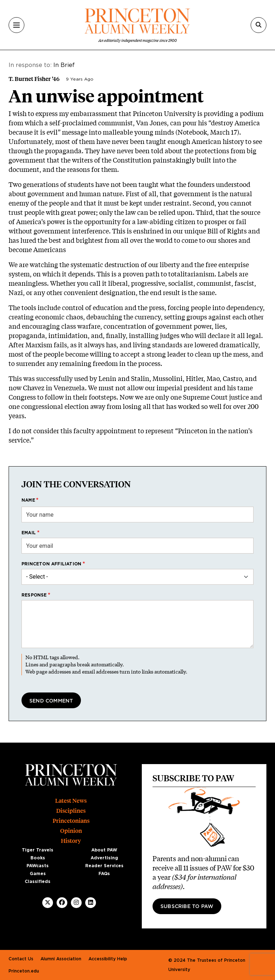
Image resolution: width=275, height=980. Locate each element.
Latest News (71, 801)
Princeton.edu (24, 971)
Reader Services (104, 866)
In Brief (64, 65)
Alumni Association (61, 959)
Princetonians (71, 821)
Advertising (104, 858)
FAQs (104, 874)
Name (28, 500)
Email (29, 533)
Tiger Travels (38, 850)
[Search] (259, 25)
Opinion (71, 831)
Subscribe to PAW (187, 907)
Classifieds (38, 882)
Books (38, 858)
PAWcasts (38, 866)
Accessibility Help (108, 959)
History (71, 841)
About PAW (104, 850)
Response (34, 595)
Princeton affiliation (51, 564)
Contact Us (21, 959)
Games (38, 874)
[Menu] (16, 25)
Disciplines (71, 811)
